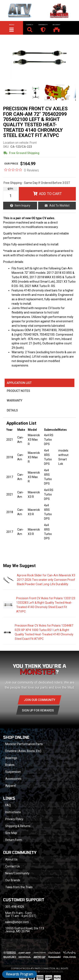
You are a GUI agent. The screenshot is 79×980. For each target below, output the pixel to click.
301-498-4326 (15, 907)
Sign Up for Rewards (38, 710)
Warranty (15, 400)
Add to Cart (50, 194)
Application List (19, 383)
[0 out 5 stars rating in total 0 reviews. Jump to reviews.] (22, 170)
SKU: (6, 147)
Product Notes (18, 391)
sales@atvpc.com (17, 922)
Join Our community (39, 700)
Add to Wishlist (59, 205)
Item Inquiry (23, 205)
